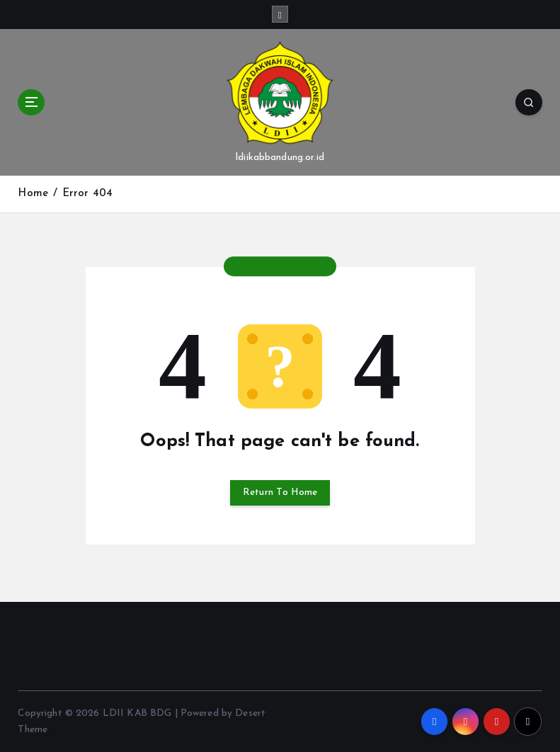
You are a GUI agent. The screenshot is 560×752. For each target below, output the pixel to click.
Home (33, 194)
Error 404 (87, 194)
